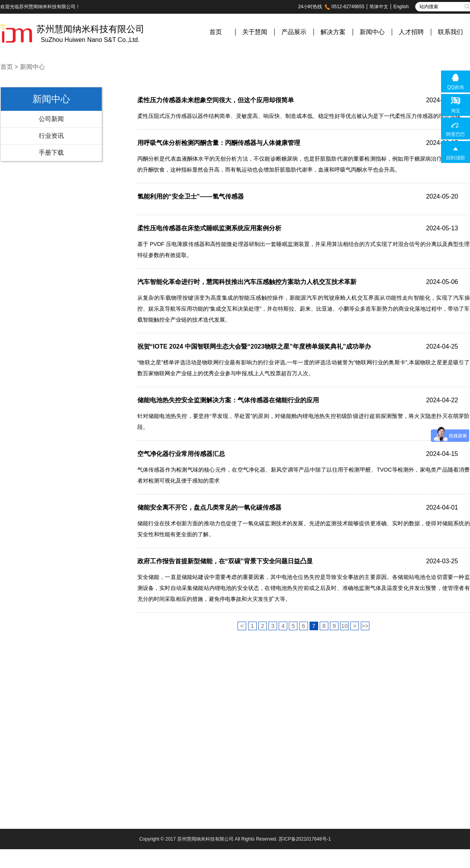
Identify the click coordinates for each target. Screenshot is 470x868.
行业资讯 (51, 136)
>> (365, 626)
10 (345, 626)
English (401, 7)
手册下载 (51, 153)
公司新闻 (51, 119)
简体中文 (379, 7)
